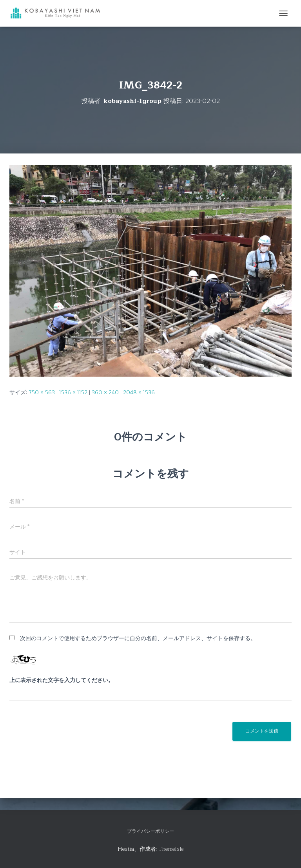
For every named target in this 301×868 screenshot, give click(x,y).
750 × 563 (42, 392)
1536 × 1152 (73, 392)
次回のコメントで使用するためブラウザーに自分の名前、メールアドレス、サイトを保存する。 (138, 638)
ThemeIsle (171, 849)
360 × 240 (105, 392)
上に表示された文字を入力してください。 (62, 680)
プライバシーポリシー (150, 831)
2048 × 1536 (139, 392)
